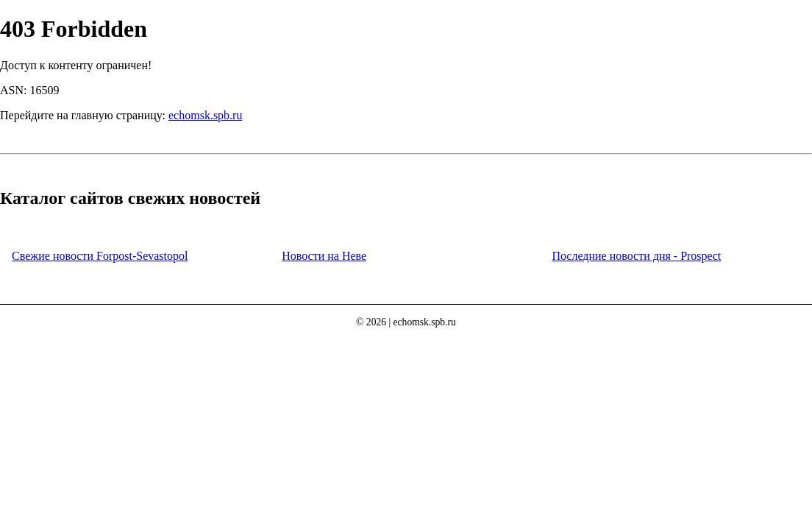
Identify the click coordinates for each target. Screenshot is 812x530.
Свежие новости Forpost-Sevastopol (100, 256)
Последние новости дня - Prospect (636, 256)
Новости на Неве (324, 256)
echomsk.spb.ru (205, 115)
